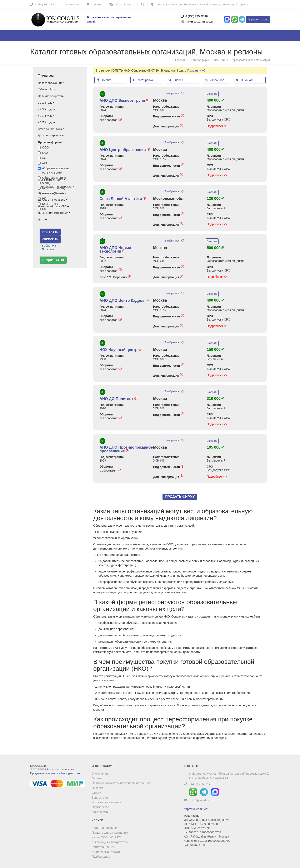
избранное (215, 80)
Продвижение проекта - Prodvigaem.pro (55, 773)
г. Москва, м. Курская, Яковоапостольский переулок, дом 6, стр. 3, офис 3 (200, 4)
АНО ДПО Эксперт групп (124, 101)
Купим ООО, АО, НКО (106, 837)
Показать (48, 249)
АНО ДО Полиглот (118, 399)
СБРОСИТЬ (50, 239)
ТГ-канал (244, 80)
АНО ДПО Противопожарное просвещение (126, 449)
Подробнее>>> (217, 126)
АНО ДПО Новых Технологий (115, 250)
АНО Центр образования (125, 150)
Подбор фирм (101, 857)
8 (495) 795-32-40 (200, 784)
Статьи (96, 793)
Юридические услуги (106, 852)
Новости (97, 788)
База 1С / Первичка (115, 277)
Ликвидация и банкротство (110, 842)
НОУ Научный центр (121, 350)
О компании (100, 774)
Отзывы (97, 778)
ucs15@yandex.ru (201, 800)
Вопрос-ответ (101, 798)
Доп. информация (168, 126)
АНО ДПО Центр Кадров (124, 301)
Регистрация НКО (104, 847)
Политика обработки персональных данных (121, 783)
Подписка (53, 260)
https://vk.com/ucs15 (197, 809)
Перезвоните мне (258, 20)
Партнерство (100, 807)
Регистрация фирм (104, 828)
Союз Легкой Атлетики (123, 199)
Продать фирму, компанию (110, 833)
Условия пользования (106, 802)
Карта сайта (100, 812)
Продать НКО (196, 70)
